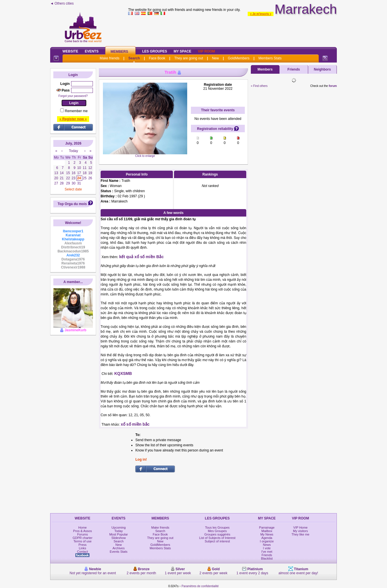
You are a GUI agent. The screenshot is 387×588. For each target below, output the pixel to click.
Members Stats (270, 58)
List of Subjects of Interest (217, 538)
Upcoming (119, 527)
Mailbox (267, 531)
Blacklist (267, 558)
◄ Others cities (62, 3)
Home (82, 527)
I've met (267, 552)
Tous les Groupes (217, 527)
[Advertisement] (232, 30)
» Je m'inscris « (261, 14)
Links (83, 548)
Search (134, 58)
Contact (83, 552)
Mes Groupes (217, 531)
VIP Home (300, 527)
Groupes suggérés (217, 534)
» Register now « (73, 119)
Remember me (76, 111)
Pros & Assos (82, 531)
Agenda (267, 538)
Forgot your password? (73, 96)
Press (83, 545)
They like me (300, 534)
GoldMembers (239, 58)
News (267, 545)
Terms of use (82, 541)
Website (70, 51)
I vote (267, 548)
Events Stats (119, 552)
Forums (82, 534)
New (215, 58)
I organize (267, 541)
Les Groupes (155, 51)
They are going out (189, 58)
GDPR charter (82, 538)
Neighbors (322, 69)
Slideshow (119, 538)
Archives (119, 548)
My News (267, 534)
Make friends (110, 58)
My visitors (300, 531)
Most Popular (119, 534)
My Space (183, 51)
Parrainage (267, 527)
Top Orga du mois (72, 204)
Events (92, 51)
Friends (294, 69)
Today (119, 531)
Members (119, 52)
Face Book (157, 58)
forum (333, 86)
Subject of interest (217, 541)
